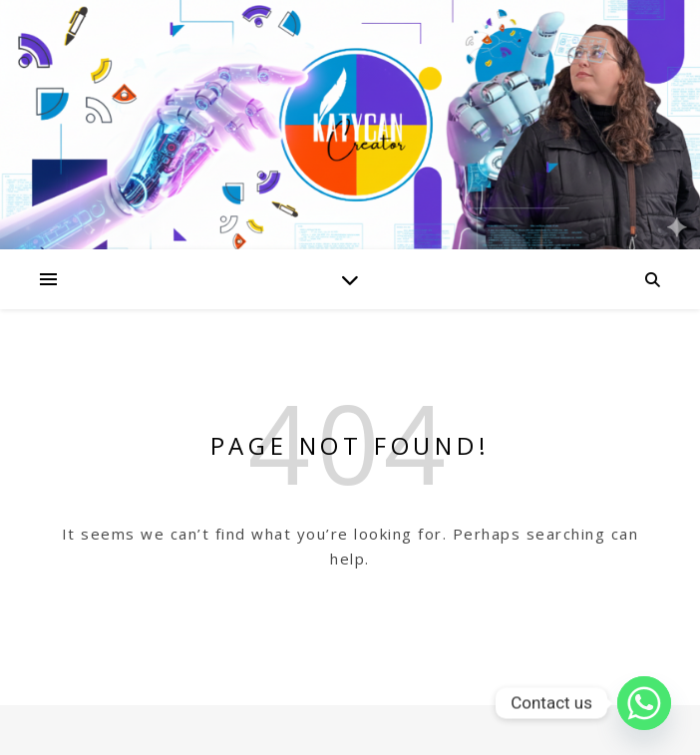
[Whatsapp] (644, 703)
